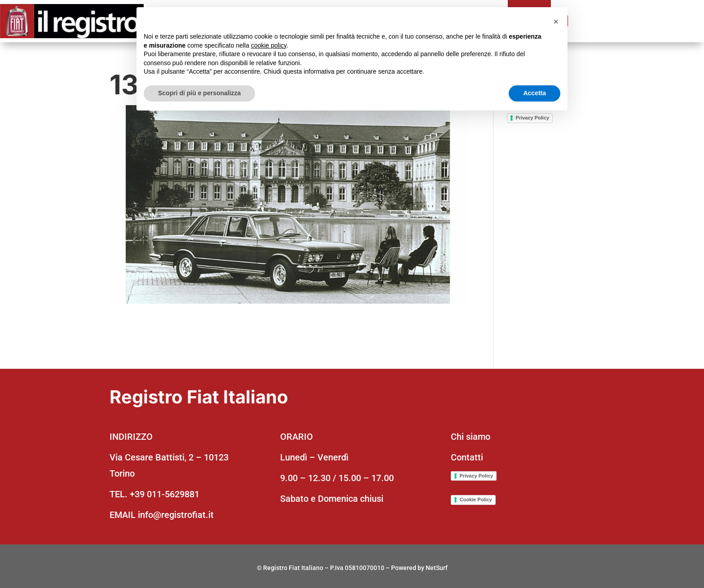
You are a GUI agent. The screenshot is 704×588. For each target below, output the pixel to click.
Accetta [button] (535, 93)
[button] (556, 22)
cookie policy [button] (269, 45)
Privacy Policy (533, 118)
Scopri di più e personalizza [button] (199, 93)
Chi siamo (471, 437)
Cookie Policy (476, 500)
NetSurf (437, 568)
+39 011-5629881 (165, 494)
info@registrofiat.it (176, 515)
